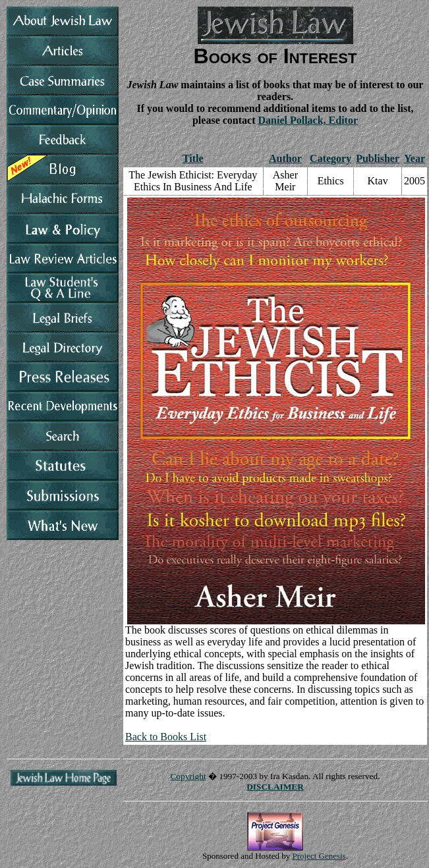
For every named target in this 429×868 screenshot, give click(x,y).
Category (330, 158)
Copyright (188, 776)
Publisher (378, 158)
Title (193, 158)
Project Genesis (319, 856)
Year (415, 158)
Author (285, 158)
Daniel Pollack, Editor (308, 120)
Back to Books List (166, 737)
